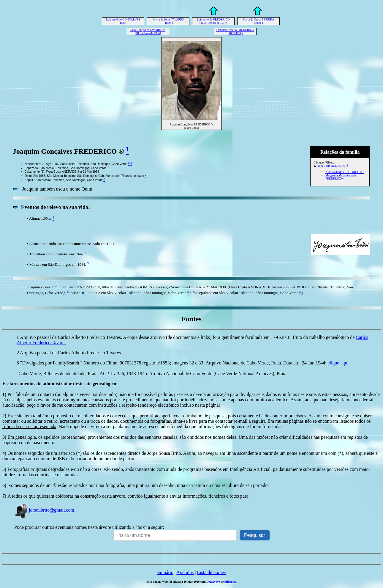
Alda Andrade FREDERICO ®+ (345, 172)
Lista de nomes (211, 572)
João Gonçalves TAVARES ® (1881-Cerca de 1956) (148, 32)
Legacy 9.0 (213, 582)
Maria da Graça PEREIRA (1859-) (258, 21)
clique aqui (338, 363)
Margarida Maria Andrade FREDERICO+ (341, 177)
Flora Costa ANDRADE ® (332, 166)
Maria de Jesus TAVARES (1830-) (168, 21)
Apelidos (185, 572)
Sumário (165, 572)
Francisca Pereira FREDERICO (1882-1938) (235, 32)
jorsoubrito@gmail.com (44, 510)
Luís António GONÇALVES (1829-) (123, 21)
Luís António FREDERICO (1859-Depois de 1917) (213, 21)
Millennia (231, 582)
